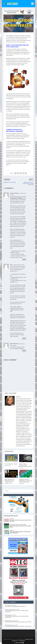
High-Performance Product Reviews (18, 525)
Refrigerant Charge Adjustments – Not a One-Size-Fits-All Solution (26, 481)
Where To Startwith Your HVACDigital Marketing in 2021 (25, 465)
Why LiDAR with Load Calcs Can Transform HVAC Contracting (17, 611)
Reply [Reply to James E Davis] (24, 259)
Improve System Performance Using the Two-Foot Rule (21, 521)
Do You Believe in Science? (11, 464)
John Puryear (8, 621)
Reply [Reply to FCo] (24, 338)
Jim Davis (18, 397)
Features (12, 519)
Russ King (7, 615)
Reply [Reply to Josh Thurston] (24, 351)
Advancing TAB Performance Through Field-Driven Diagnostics (20, 532)
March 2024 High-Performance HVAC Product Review (20, 526)
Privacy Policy (22, 641)
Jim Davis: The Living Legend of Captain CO (16, 606)
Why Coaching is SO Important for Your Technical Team (10, 481)
